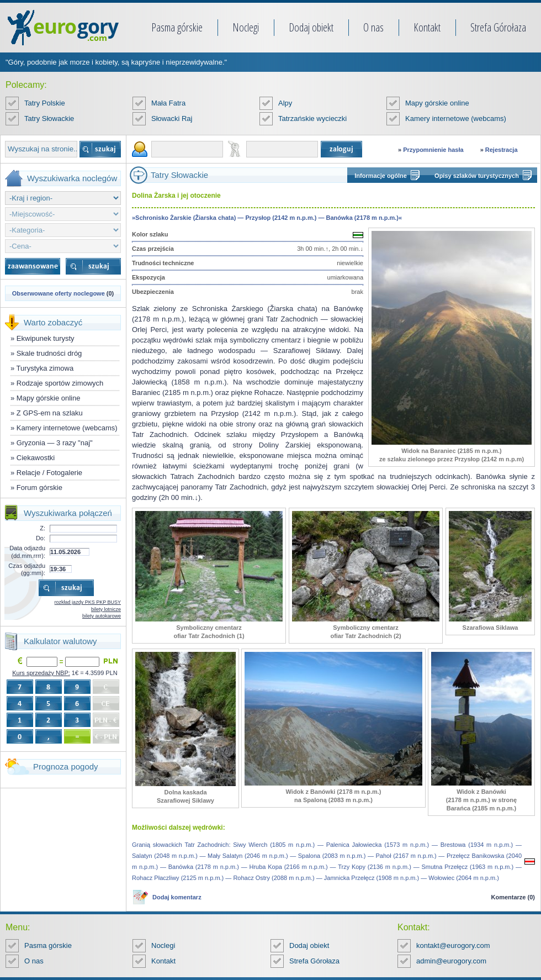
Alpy (285, 103)
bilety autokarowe (102, 616)
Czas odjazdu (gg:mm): (27, 569)
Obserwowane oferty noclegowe (59, 293)
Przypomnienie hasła (433, 150)
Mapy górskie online (437, 103)
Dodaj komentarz (177, 897)
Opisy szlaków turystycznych (477, 176)
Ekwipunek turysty (46, 338)
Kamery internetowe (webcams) (456, 118)
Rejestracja (502, 150)
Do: (41, 538)
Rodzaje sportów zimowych (60, 383)
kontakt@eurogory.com (453, 945)
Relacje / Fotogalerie (49, 473)
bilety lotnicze (106, 609)
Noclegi (246, 27)
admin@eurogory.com (451, 961)
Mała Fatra (168, 103)
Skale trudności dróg (49, 353)
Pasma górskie (177, 27)
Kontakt (427, 27)
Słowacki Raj (172, 118)
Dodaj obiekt (311, 27)
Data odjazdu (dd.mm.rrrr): (27, 552)
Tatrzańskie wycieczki (312, 118)
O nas (373, 27)
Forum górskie (39, 488)
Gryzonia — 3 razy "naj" (55, 443)
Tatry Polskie (45, 103)
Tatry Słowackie (49, 118)
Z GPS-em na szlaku (50, 413)
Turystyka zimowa (45, 368)
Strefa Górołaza (498, 27)
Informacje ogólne (381, 176)
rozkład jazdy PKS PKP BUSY (88, 602)
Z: (43, 528)
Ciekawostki (36, 458)
